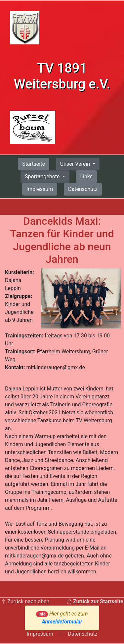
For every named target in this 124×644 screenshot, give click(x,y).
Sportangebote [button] (43, 176)
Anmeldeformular (62, 622)
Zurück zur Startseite (95, 601)
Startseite (34, 164)
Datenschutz (83, 189)
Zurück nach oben (25, 601)
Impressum (40, 189)
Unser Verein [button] (76, 164)
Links (86, 176)
